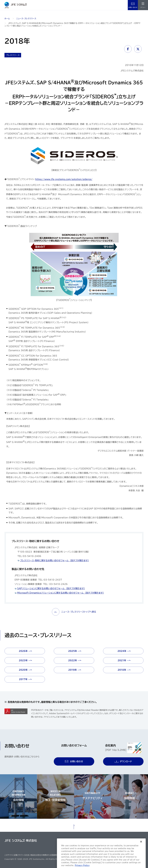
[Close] (141, 856)
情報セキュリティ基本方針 (132, 841)
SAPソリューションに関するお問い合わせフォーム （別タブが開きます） (51, 588)
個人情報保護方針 (111, 841)
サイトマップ (73, 841)
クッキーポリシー (110, 846)
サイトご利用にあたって (90, 841)
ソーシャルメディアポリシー (131, 846)
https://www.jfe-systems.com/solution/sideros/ (64, 179)
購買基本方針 (94, 846)
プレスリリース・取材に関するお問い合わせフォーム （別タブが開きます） (54, 560)
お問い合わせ (133, 7)
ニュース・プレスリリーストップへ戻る (74, 612)
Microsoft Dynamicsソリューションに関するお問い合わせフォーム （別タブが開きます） (61, 593)
